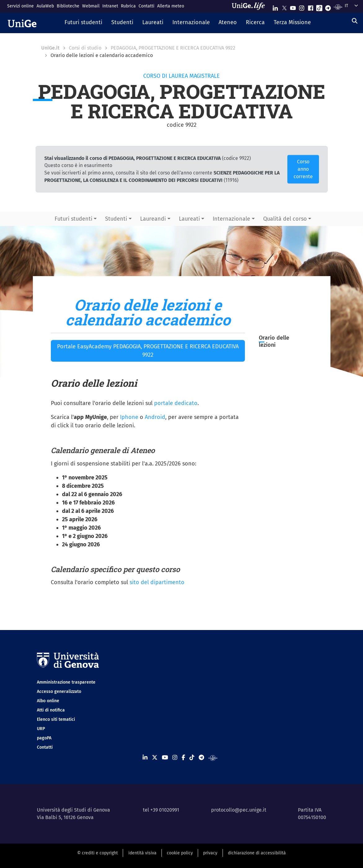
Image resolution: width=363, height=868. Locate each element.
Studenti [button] (116, 219)
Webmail (91, 6)
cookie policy (180, 853)
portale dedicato (176, 403)
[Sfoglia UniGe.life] (250, 6)
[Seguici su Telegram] (328, 7)
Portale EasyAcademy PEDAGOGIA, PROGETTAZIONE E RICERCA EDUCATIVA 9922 (148, 351)
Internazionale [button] (231, 219)
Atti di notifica (51, 710)
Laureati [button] (189, 219)
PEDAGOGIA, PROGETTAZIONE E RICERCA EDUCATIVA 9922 (173, 48)
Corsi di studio (85, 48)
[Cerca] (355, 21)
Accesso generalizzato (59, 692)
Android (155, 417)
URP (41, 729)
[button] (84, 23)
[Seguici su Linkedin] (275, 7)
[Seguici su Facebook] (311, 7)
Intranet (110, 6)
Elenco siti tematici (56, 719)
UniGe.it (50, 48)
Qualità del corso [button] (285, 219)
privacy (210, 853)
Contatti (146, 6)
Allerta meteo (171, 6)
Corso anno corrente (303, 169)
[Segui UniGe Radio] (338, 7)
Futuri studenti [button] (73, 219)
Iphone (129, 417)
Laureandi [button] (153, 219)
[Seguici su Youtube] (293, 7)
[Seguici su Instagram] (302, 7)
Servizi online (20, 6)
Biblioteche (68, 6)
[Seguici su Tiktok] (319, 7)
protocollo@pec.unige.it (239, 810)
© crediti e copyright (97, 853)
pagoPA (44, 738)
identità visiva (142, 853)
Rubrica (128, 6)
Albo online (48, 701)
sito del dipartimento (157, 582)
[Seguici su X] (284, 7)
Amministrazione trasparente (66, 682)
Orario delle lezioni (274, 341)
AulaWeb (45, 6)
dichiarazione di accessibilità (257, 853)
